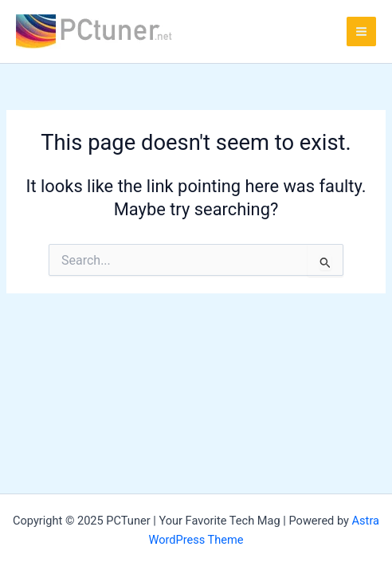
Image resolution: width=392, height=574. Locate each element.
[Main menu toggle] (361, 31)
